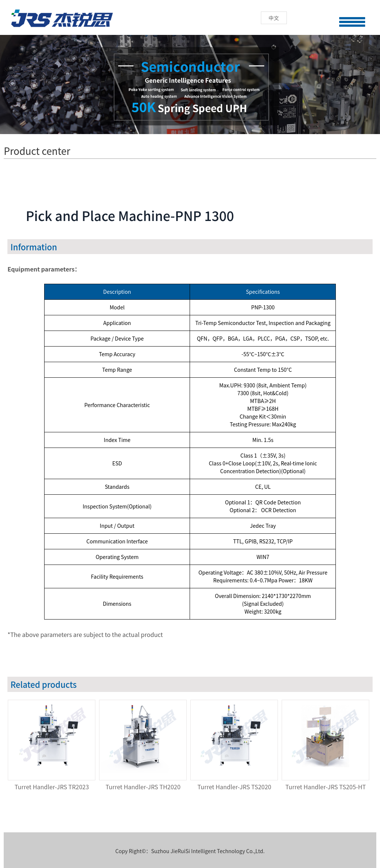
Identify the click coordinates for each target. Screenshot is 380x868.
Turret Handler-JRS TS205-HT (326, 787)
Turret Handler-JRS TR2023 (52, 787)
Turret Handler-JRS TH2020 (143, 787)
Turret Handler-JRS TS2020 (234, 787)
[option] (53, 747)
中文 (274, 18)
